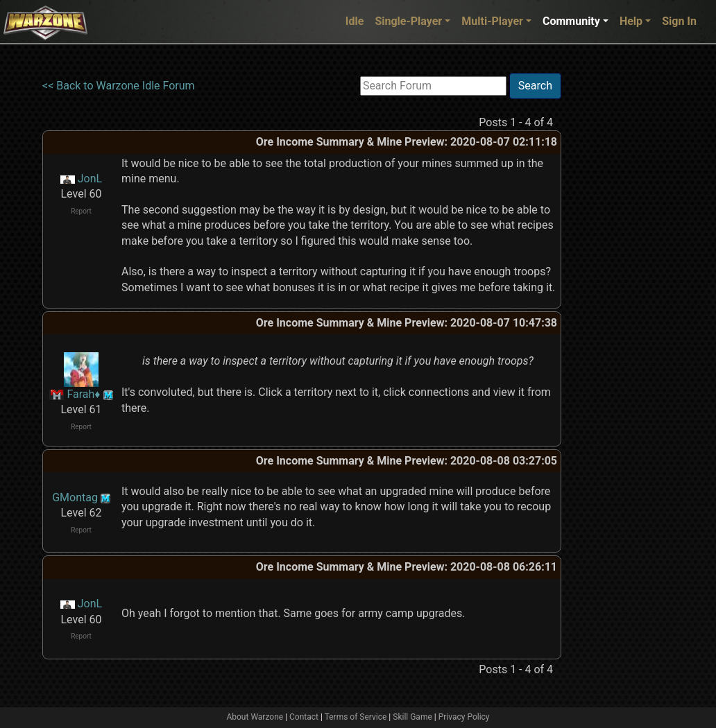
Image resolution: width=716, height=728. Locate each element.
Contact (304, 717)
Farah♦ (83, 394)
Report (81, 211)
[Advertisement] (618, 281)
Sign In (679, 21)
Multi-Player (492, 21)
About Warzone (255, 717)
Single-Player (408, 21)
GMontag (75, 497)
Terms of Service (356, 717)
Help (631, 21)
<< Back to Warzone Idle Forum (119, 86)
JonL (90, 179)
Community (571, 21)
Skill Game (412, 717)
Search (535, 86)
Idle (355, 21)
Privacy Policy (464, 717)
